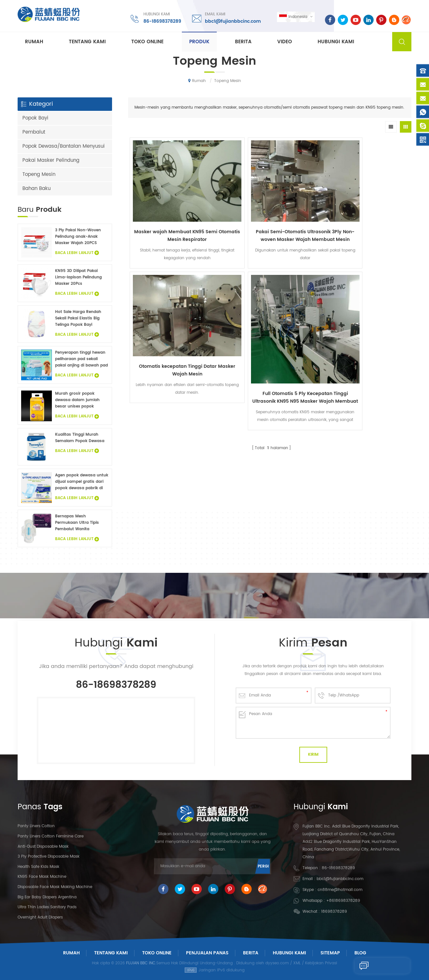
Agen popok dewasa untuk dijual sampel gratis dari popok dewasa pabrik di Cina (82, 482)
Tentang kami (87, 42)
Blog (360, 953)
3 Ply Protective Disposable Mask (49, 856)
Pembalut (34, 132)
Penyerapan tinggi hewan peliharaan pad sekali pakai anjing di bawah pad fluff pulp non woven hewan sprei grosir (81, 359)
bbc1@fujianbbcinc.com (231, 21)
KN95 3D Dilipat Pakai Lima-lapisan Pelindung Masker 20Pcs (78, 277)
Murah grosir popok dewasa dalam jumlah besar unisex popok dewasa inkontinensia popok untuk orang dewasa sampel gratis (77, 400)
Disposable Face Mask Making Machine (55, 887)
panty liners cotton (36, 826)
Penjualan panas (207, 953)
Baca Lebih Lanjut (77, 253)
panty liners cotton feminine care (51, 836)
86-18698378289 (160, 21)
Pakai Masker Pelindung (51, 160)
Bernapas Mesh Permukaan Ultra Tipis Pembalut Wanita (77, 523)
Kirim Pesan (369, 966)
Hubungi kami (336, 42)
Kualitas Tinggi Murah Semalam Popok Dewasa (80, 438)
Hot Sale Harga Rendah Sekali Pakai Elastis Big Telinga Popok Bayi (78, 318)
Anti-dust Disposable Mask (43, 847)
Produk (199, 42)
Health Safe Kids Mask (38, 867)
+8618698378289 (343, 901)
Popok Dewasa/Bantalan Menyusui (64, 146)
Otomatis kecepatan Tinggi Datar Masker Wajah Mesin (305, 201)
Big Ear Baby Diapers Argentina (47, 897)
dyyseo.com (277, 963)
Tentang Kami (111, 953)
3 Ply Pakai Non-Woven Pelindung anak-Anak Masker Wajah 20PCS (78, 237)
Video (285, 42)
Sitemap (330, 953)
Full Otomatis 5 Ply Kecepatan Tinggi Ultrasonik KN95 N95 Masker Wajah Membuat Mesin (376, 216)
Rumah (34, 42)
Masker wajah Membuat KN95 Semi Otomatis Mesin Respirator (164, 201)
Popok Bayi (35, 118)
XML (297, 963)
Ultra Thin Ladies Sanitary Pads (47, 907)
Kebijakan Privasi (321, 963)
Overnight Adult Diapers (40, 917)
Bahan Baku (36, 189)
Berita (243, 42)
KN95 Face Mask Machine (42, 877)
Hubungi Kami (289, 953)
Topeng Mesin (39, 174)
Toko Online (147, 42)
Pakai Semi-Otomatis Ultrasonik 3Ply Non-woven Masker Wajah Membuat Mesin (234, 201)
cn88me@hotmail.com (340, 890)
